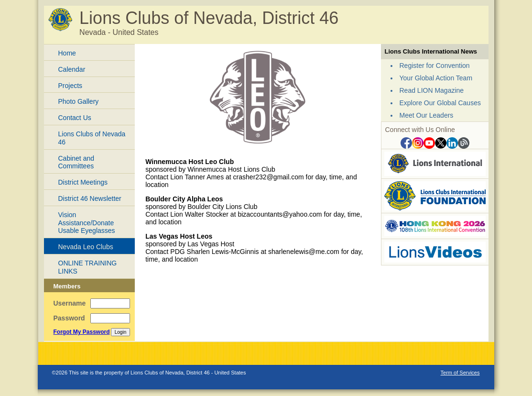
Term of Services (460, 373)
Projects (71, 86)
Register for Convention (435, 66)
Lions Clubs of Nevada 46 (92, 138)
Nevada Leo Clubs (86, 247)
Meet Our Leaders (427, 115)
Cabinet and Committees (76, 162)
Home (67, 53)
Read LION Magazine (432, 90)
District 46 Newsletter (90, 198)
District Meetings (83, 182)
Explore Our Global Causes (440, 103)
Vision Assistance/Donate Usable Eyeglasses (87, 223)
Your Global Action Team (436, 78)
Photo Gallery (79, 101)
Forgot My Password (82, 332)
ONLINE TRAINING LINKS (88, 267)
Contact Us (75, 118)
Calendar (72, 69)
